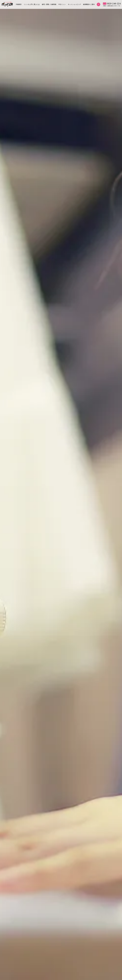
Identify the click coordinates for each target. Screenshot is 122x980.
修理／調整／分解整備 (49, 4)
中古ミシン (62, 4)
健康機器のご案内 (89, 4)
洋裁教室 (19, 4)
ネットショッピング (74, 4)
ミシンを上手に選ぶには (32, 4)
